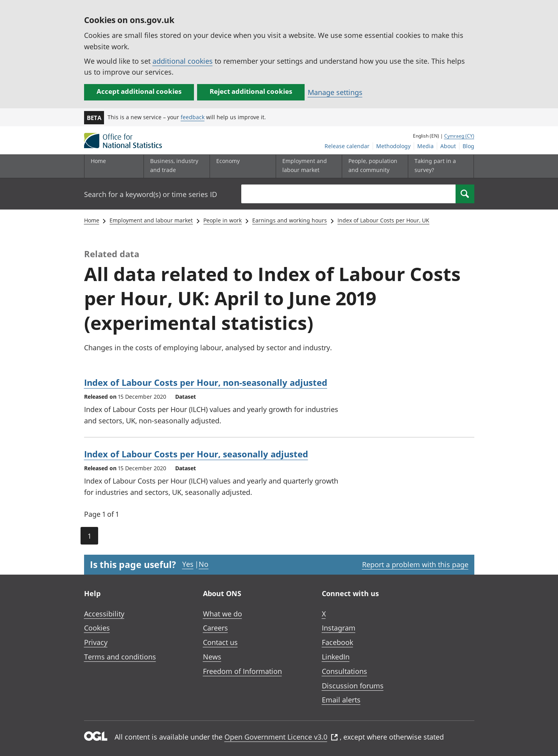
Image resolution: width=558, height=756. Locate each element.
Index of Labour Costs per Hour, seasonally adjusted (196, 454)
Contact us (220, 642)
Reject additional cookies (251, 91)
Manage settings (335, 92)
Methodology (393, 146)
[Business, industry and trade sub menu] (175, 166)
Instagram (339, 628)
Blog (468, 146)
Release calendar (347, 146)
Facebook (337, 642)
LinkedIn (336, 657)
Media (425, 146)
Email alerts (341, 700)
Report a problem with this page (415, 564)
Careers (215, 628)
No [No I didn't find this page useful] (204, 564)
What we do (222, 614)
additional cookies (183, 61)
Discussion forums (353, 686)
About (448, 146)
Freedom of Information (242, 671)
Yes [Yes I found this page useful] (188, 564)
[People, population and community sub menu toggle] (373, 166)
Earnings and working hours (290, 220)
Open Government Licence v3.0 (281, 737)
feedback (193, 117)
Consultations (344, 671)
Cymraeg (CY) (459, 136)
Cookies (97, 628)
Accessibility (104, 614)
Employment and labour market (151, 220)
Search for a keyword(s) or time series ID (151, 194)
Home (98, 161)
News (212, 657)
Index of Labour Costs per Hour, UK (383, 220)
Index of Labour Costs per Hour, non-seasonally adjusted (206, 382)
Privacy (96, 642)
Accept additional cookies (139, 91)
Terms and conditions (120, 657)
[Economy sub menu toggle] (241, 166)
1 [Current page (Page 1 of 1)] (89, 536)
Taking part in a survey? (435, 165)
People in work (222, 220)
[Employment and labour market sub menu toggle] (307, 166)
